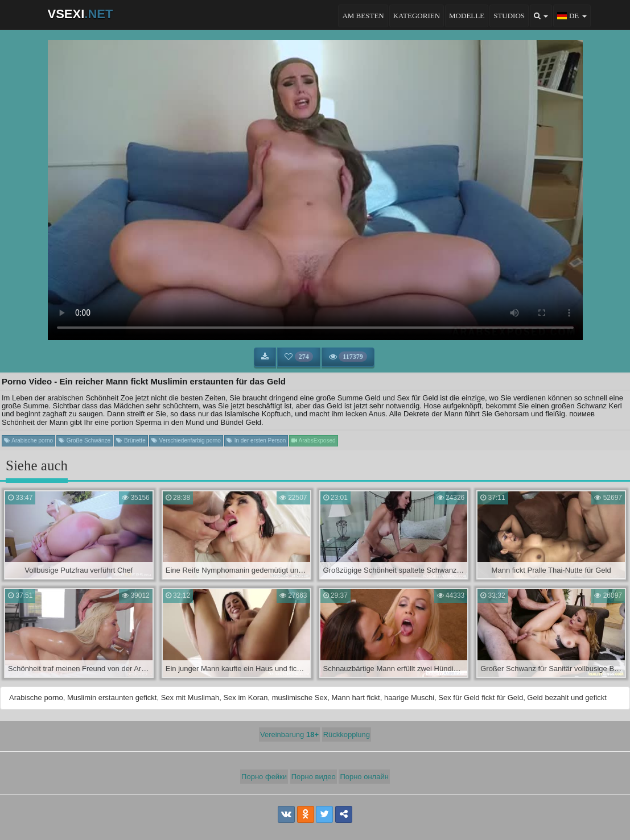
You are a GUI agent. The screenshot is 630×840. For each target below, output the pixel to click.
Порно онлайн (364, 777)
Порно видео (314, 777)
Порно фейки (264, 777)
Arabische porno (28, 440)
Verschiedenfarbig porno (186, 440)
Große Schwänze (85, 440)
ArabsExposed (313, 440)
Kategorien (417, 16)
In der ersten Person (256, 440)
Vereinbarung (289, 735)
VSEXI (81, 14)
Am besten (363, 16)
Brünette (131, 440)
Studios (509, 16)
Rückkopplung (347, 735)
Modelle (467, 16)
